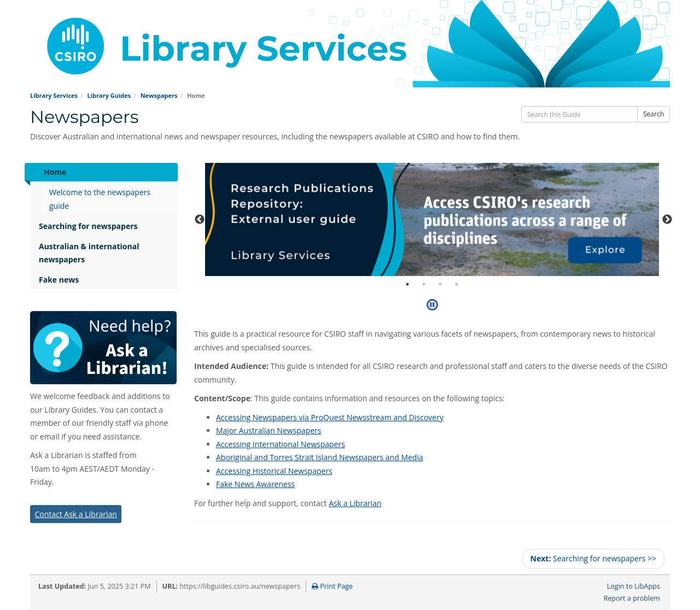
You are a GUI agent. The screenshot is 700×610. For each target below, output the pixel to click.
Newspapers (159, 95)
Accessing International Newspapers (281, 444)
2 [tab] (424, 284)
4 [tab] (457, 284)
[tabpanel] (432, 220)
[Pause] (432, 304)
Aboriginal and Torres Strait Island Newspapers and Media (320, 457)
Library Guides (109, 95)
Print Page (332, 586)
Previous (200, 220)
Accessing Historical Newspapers (274, 471)
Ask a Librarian (355, 503)
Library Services (54, 95)
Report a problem (632, 598)
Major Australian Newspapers (269, 430)
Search (654, 114)
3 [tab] (440, 284)
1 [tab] (407, 284)
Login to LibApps (634, 586)
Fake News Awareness (255, 484)
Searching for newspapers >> (593, 558)
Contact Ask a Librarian (75, 514)
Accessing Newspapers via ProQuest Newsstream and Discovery (330, 417)
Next (667, 220)
